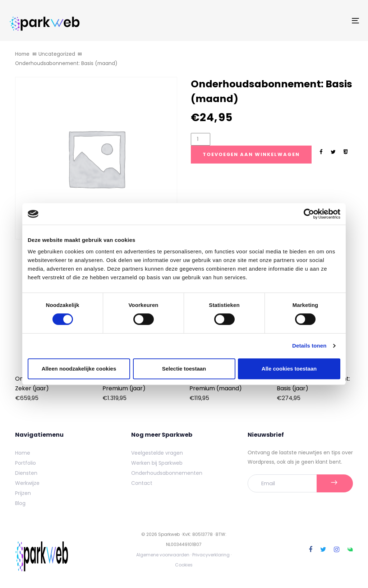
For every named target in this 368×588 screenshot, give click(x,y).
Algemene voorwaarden (163, 555)
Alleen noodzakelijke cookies (79, 369)
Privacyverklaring (211, 555)
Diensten (26, 473)
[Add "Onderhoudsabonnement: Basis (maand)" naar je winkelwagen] (251, 155)
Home (22, 54)
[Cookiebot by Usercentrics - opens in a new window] (309, 214)
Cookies (184, 565)
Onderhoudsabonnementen (167, 473)
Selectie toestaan (184, 369)
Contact (142, 483)
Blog (20, 503)
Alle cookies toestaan (289, 369)
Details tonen (309, 346)
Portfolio (26, 463)
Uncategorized (57, 54)
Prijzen (23, 493)
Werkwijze (27, 483)
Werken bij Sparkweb (157, 463)
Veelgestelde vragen (157, 453)
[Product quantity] (201, 139)
